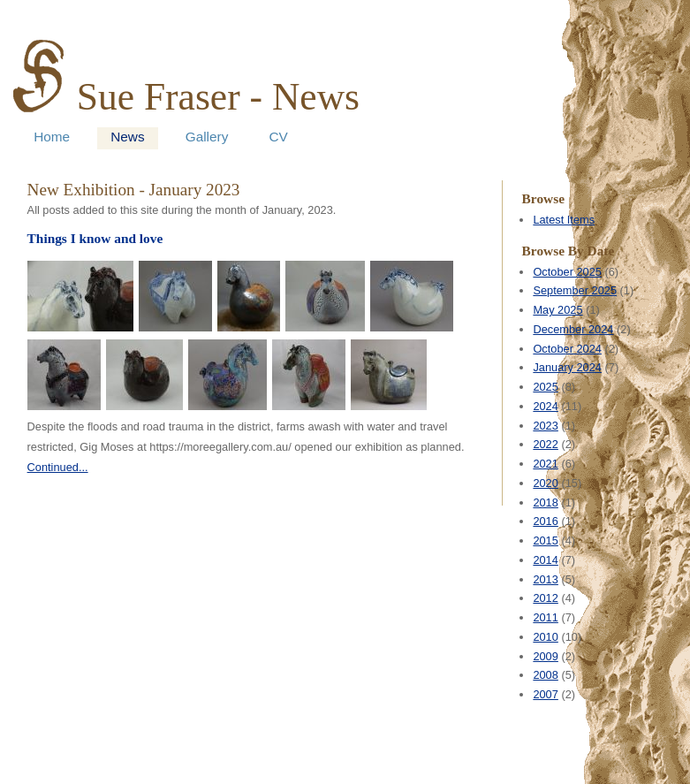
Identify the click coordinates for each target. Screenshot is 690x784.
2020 (545, 483)
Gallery (207, 137)
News (127, 137)
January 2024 (567, 367)
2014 (545, 560)
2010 (545, 637)
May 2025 (557, 310)
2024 (545, 406)
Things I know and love (95, 238)
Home (52, 137)
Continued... (58, 467)
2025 (545, 387)
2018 (545, 502)
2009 (545, 656)
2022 (545, 444)
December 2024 (573, 329)
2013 (545, 579)
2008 (545, 675)
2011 (545, 617)
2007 (545, 694)
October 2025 (567, 272)
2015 (545, 540)
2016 (545, 521)
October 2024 (567, 349)
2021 (545, 464)
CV (278, 137)
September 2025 (575, 290)
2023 (545, 426)
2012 (545, 598)
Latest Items (564, 220)
